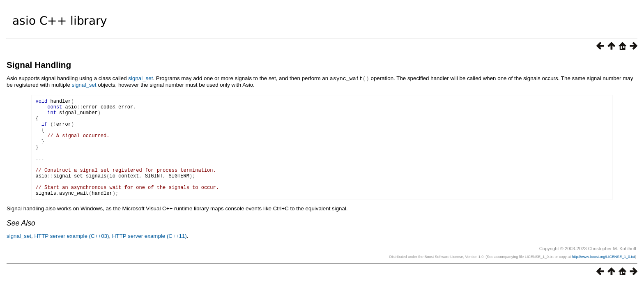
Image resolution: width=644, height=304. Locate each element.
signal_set (140, 78)
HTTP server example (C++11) (149, 257)
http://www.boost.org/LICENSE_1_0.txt (603, 277)
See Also (21, 244)
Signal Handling (39, 65)
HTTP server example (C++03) (71, 257)
